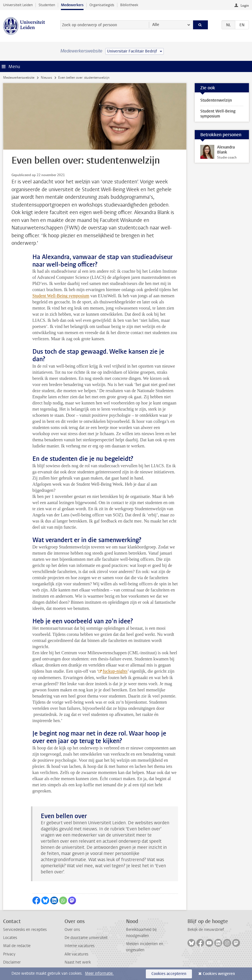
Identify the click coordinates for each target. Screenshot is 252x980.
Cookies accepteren (169, 974)
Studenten (47, 5)
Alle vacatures (76, 954)
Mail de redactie (17, 946)
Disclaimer (12, 962)
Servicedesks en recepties (25, 930)
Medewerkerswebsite (19, 78)
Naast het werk (78, 962)
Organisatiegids (102, 5)
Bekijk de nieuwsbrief (206, 930)
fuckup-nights (115, 671)
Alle (156, 25)
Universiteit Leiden (18, 5)
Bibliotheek (129, 5)
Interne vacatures (79, 946)
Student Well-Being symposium (61, 296)
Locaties (10, 938)
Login (245, 6)
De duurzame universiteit (86, 938)
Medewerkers (72, 5)
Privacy (9, 954)
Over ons (72, 930)
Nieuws (46, 78)
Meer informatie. (99, 973)
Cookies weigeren (219, 974)
